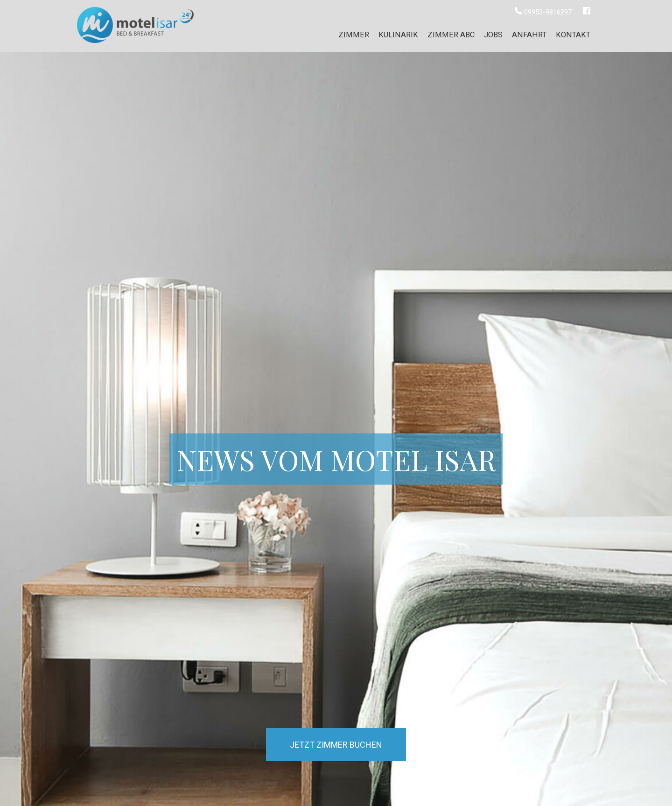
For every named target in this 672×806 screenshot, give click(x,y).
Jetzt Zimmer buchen (336, 745)
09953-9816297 (544, 12)
